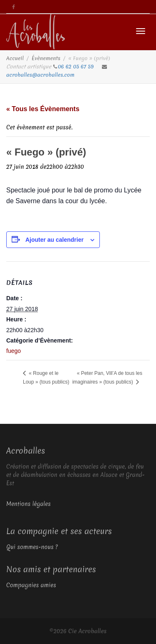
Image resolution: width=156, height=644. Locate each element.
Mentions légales (28, 504)
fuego (14, 351)
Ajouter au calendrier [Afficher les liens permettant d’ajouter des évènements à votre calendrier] (54, 240)
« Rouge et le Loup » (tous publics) (46, 378)
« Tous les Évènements (43, 109)
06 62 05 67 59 (77, 67)
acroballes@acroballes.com (40, 75)
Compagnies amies (31, 585)
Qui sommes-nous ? (32, 547)
